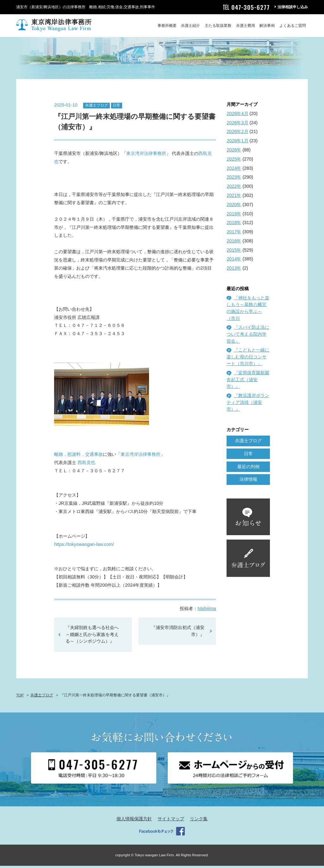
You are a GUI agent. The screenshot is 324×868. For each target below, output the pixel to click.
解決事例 (267, 26)
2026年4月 (237, 115)
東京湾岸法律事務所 (146, 156)
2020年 (234, 206)
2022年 (234, 188)
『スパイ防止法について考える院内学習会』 (248, 336)
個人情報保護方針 (134, 821)
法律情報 (248, 481)
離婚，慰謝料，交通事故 (78, 456)
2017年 (234, 234)
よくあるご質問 (293, 26)
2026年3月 (237, 125)
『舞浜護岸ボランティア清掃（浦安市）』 (248, 404)
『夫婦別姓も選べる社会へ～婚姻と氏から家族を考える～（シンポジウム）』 (92, 636)
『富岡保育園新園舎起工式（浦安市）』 (248, 382)
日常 (116, 107)
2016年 (234, 243)
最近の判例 (248, 468)
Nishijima (207, 611)
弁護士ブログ (97, 107)
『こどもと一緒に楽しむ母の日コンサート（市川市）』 (248, 359)
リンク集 (199, 821)
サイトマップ (171, 821)
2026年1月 (237, 143)
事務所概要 (167, 26)
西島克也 (86, 464)
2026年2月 (237, 134)
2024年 (234, 170)
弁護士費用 (246, 26)
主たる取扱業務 (218, 26)
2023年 (234, 179)
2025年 (234, 161)
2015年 (234, 252)
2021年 (234, 197)
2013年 (234, 270)
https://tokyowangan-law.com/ (84, 546)
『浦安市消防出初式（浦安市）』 (178, 633)
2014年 (234, 261)
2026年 (234, 152)
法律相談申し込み (293, 7)
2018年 (234, 225)
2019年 (234, 216)
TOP (20, 697)
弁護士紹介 (190, 26)
